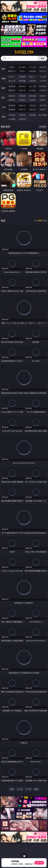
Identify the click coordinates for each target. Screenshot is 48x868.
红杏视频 (12, 119)
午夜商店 (22, 115)
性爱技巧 (43, 109)
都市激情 (12, 105)
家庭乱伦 (22, 105)
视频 (3, 78)
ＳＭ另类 (43, 81)
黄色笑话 (33, 109)
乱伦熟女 (33, 90)
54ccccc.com (24, 52)
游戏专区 (43, 67)
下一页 (28, 789)
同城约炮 (12, 115)
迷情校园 (12, 109)
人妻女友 (33, 105)
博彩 (3, 69)
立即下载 (39, 863)
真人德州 (22, 67)
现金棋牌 (33, 71)
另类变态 (43, 90)
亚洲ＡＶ (12, 77)
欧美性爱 (43, 86)
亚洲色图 (22, 96)
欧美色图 (33, 96)
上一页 (20, 789)
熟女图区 (33, 100)
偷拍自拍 (22, 86)
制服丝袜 (12, 90)
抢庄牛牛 (43, 71)
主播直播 (33, 81)
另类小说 (22, 109)
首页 (12, 789)
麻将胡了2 (12, 71)
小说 (3, 107)
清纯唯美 (22, 100)
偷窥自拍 (12, 96)
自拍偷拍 (22, 77)
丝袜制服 (22, 81)
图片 (3, 98)
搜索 (42, 58)
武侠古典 (43, 105)
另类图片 (43, 100)
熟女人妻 (12, 81)
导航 (3, 117)
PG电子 (12, 67)
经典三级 (22, 90)
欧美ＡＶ (33, 77)
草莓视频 (33, 115)
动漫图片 (43, 96)
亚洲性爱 (12, 86)
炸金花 (22, 71)
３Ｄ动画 (43, 77)
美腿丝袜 (12, 100)
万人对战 (33, 67)
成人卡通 (33, 86)
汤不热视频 (43, 115)
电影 (3, 88)
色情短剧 (22, 119)
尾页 (36, 789)
